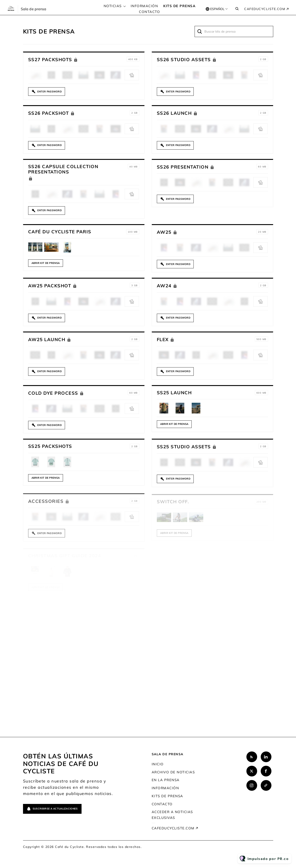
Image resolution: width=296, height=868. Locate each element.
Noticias (113, 6)
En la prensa (166, 780)
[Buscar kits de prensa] (234, 31)
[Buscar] (200, 31)
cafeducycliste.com (265, 9)
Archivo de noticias (173, 772)
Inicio (158, 764)
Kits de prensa (179, 6)
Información (144, 6)
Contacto (149, 12)
